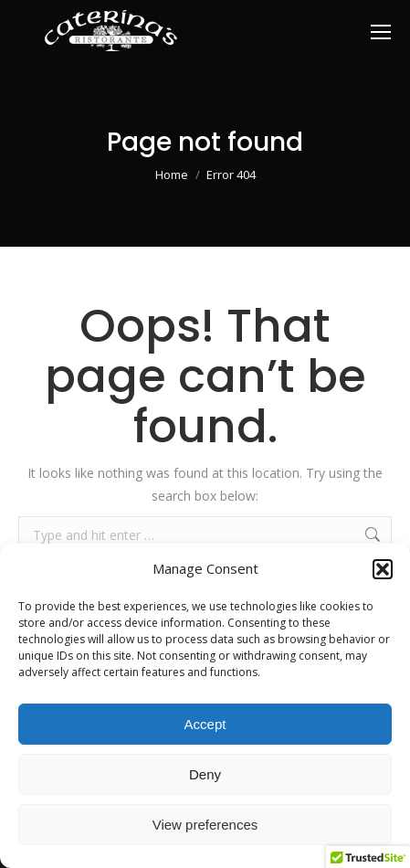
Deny (205, 774)
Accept (205, 724)
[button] (383, 569)
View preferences (205, 825)
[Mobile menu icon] (381, 32)
